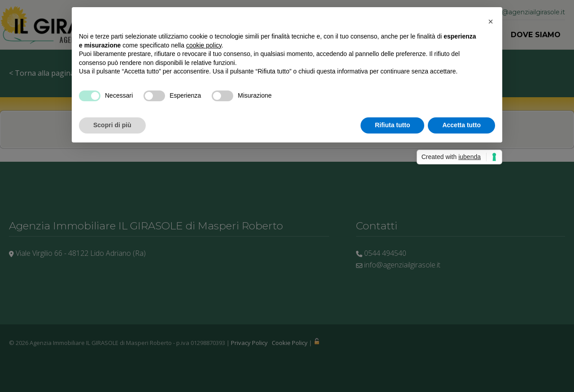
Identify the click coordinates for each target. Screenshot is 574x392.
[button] (491, 22)
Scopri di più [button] (112, 125)
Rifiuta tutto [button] (393, 125)
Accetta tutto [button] (461, 125)
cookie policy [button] (204, 45)
